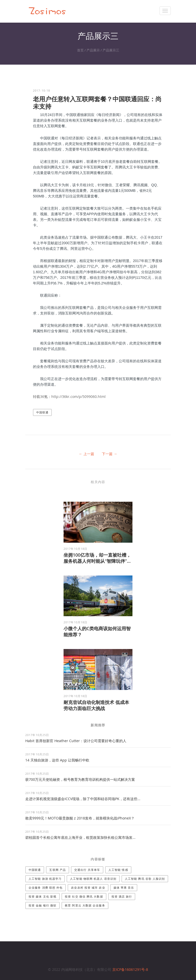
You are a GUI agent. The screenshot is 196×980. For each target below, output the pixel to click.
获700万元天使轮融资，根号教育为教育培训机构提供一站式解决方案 (80, 779)
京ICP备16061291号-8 (130, 969)
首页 (80, 50)
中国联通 (42, 412)
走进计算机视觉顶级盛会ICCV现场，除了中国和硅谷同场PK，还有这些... (83, 799)
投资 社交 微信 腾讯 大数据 (84, 896)
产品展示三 (111, 50)
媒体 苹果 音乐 (124, 888)
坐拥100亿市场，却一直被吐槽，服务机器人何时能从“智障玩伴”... (97, 558)
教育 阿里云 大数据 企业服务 (85, 905)
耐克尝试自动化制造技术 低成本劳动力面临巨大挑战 (96, 705)
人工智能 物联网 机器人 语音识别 (93, 879)
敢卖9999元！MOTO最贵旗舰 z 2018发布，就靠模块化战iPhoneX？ (80, 818)
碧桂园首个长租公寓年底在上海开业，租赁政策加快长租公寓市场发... (80, 837)
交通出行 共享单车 (87, 870)
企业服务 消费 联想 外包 (46, 888)
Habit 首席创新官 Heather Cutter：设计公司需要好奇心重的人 (76, 741)
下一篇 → (109, 454)
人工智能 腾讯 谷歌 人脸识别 (145, 879)
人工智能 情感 (118, 870)
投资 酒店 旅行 (122, 896)
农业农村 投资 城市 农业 (88, 888)
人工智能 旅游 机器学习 (45, 879)
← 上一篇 (87, 454)
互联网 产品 (58, 870)
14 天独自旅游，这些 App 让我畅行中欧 (57, 760)
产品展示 (93, 50)
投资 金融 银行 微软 (42, 905)
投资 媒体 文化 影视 (42, 896)
